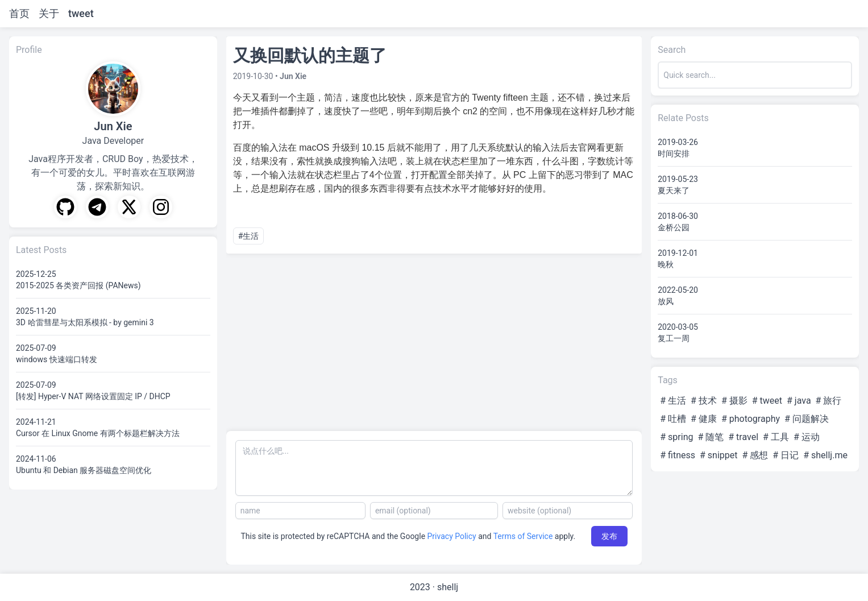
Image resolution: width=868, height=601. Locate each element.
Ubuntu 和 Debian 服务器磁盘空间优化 (84, 470)
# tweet (767, 401)
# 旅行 (829, 401)
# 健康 (704, 419)
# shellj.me (825, 455)
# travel (743, 437)
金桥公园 (674, 227)
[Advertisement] (434, 342)
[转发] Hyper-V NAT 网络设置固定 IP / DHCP (93, 396)
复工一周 (674, 338)
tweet (81, 13)
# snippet (719, 455)
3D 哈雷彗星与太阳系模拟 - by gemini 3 (85, 322)
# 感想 (755, 455)
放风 (666, 301)
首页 (19, 13)
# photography (751, 419)
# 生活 (673, 401)
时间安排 (674, 154)
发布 (609, 536)
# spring (676, 437)
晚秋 (666, 264)
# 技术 (704, 401)
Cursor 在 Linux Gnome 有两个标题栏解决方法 (98, 433)
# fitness (678, 455)
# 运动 (807, 437)
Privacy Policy (452, 536)
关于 (49, 13)
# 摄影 (734, 401)
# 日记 (786, 455)
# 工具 (776, 437)
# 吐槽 (673, 419)
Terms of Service (523, 536)
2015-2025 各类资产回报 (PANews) (78, 285)
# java (799, 401)
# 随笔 (711, 437)
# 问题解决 (807, 419)
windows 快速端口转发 (57, 359)
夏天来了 (674, 190)
